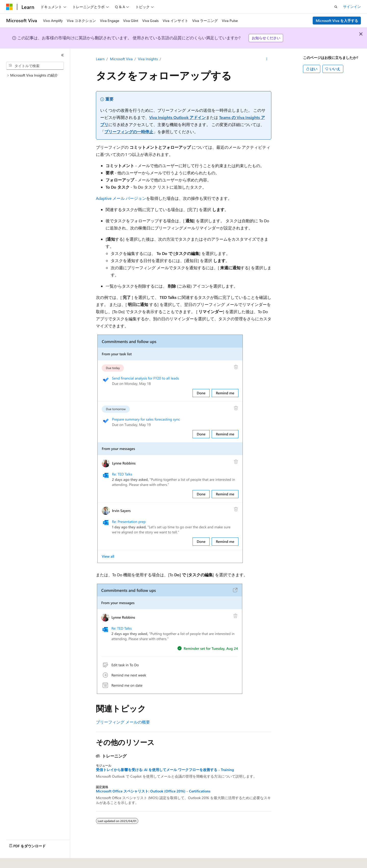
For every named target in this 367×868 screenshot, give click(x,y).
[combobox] (35, 66)
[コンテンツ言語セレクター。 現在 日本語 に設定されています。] (17, 861)
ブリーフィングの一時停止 (129, 132)
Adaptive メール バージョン (121, 198)
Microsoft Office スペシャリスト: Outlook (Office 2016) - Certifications (153, 791)
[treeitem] (37, 75)
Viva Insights (148, 59)
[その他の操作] (267, 59)
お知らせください (266, 38)
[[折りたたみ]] (62, 55)
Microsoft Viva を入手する (337, 21)
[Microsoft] (9, 7)
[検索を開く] (336, 7)
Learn (100, 59)
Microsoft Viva (121, 59)
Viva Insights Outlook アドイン (178, 117)
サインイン (352, 7)
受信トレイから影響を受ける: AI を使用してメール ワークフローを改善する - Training (165, 770)
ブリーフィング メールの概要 (123, 722)
